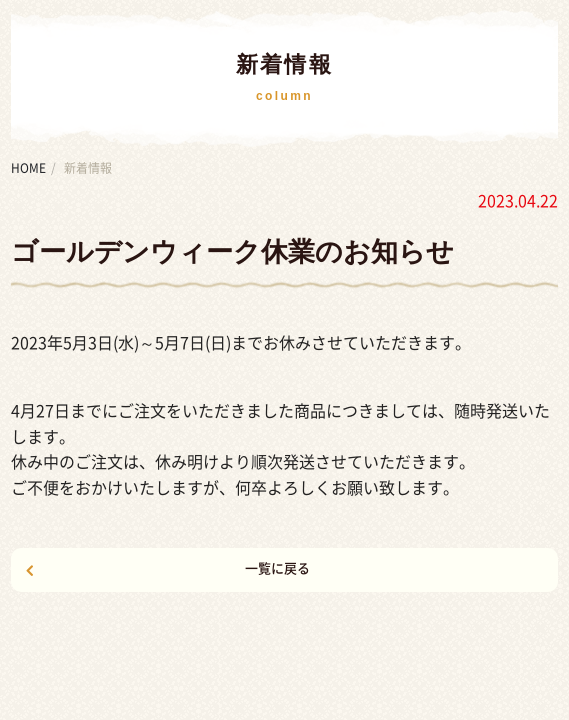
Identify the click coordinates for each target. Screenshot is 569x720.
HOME (28, 168)
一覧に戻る (277, 568)
